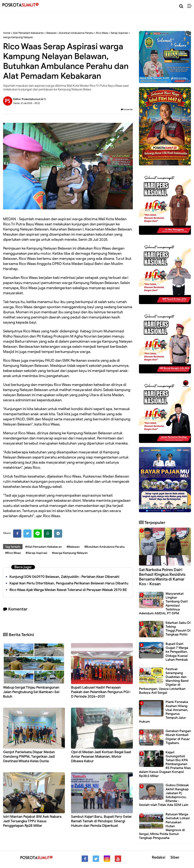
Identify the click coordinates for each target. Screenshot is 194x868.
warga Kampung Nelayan (18, 37)
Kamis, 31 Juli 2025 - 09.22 (27, 103)
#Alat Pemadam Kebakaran (43, 547)
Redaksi (159, 857)
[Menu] (191, 6)
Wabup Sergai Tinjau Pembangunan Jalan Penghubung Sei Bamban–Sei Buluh (31, 692)
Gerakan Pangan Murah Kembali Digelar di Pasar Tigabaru (178, 737)
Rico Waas (102, 33)
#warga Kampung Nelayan (70, 553)
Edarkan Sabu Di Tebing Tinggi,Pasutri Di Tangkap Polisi (178, 629)
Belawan (51, 33)
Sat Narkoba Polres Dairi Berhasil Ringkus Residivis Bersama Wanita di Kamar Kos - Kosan (162, 577)
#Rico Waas (13, 553)
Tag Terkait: (13, 547)
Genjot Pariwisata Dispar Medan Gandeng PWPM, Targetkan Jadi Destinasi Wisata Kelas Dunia (29, 757)
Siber (175, 857)
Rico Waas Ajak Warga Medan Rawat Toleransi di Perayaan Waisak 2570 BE (68, 590)
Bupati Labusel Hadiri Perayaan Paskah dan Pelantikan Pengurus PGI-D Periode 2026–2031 (101, 692)
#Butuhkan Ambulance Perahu (104, 547)
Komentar (127, 109)
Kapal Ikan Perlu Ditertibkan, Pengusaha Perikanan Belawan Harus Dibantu (69, 583)
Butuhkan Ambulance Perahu (76, 33)
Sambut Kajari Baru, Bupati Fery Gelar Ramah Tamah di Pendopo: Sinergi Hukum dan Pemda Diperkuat (101, 821)
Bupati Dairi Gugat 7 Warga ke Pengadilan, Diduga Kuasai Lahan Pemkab (177, 652)
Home (7, 33)
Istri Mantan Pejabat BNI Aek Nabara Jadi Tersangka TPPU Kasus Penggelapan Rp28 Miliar (32, 821)
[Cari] (181, 6)
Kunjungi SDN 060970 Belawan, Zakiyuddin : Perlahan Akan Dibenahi (64, 577)
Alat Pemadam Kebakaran (28, 33)
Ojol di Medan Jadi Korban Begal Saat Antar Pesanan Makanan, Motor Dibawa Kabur (101, 757)
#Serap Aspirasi (36, 553)
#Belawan (73, 547)
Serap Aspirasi (119, 33)
